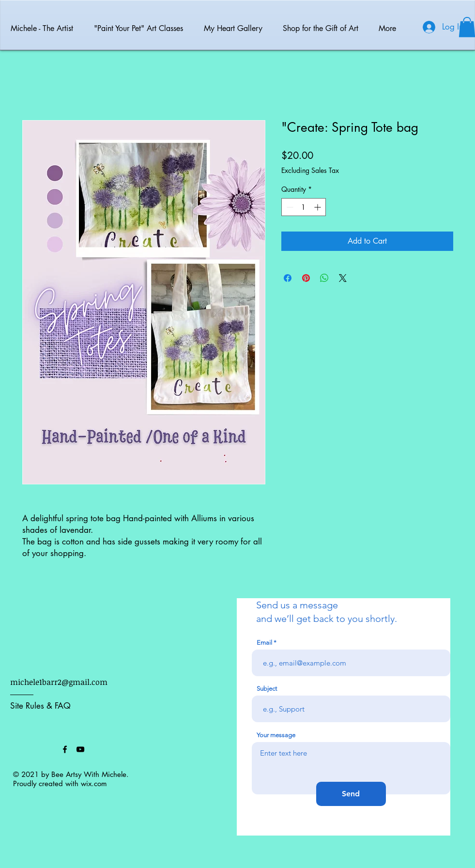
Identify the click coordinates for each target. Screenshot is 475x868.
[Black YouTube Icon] (80, 749)
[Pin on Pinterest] (306, 278)
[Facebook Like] (35, 749)
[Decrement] (289, 207)
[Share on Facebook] (288, 278)
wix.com (94, 783)
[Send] (351, 794)
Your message (276, 735)
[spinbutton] (304, 207)
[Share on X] (343, 278)
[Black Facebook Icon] (65, 749)
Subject (267, 689)
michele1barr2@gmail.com (59, 682)
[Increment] (318, 207)
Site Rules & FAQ (40, 706)
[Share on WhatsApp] (324, 278)
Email (264, 643)
